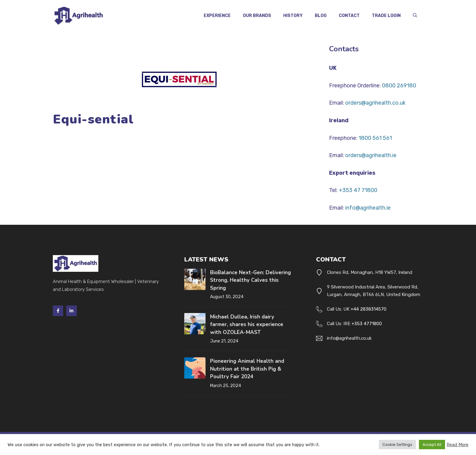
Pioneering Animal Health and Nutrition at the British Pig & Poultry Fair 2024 (247, 369)
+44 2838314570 (369, 309)
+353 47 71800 (358, 190)
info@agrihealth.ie (368, 208)
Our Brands (257, 16)
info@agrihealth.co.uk (349, 338)
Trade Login (386, 16)
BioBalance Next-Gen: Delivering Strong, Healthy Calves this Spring (250, 280)
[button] (415, 16)
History (293, 16)
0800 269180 (399, 86)
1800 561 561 (375, 138)
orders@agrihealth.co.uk (375, 103)
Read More (457, 445)
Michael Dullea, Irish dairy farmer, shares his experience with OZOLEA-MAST (247, 325)
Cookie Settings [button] (397, 445)
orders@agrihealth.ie (371, 155)
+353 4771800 (367, 324)
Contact (349, 16)
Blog (321, 16)
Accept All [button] (432, 445)
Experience (217, 16)
